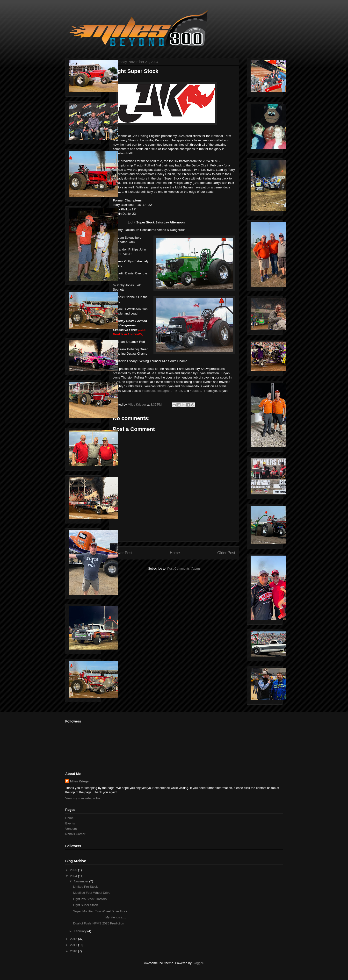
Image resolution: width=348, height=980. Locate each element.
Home (175, 553)
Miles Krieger (80, 781)
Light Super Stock (85, 905)
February (81, 931)
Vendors (71, 829)
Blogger (198, 963)
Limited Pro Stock (85, 887)
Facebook (149, 391)
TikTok (178, 391)
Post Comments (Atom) (184, 569)
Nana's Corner (75, 834)
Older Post (226, 553)
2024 (74, 876)
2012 (74, 939)
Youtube (195, 391)
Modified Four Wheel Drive (92, 893)
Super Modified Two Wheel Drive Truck (100, 911)
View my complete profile (83, 798)
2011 (74, 945)
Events (70, 823)
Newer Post (123, 553)
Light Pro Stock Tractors (90, 899)
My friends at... (99, 917)
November (82, 881)
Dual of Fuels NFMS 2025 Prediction (98, 923)
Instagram (164, 391)
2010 (74, 951)
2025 (74, 870)
